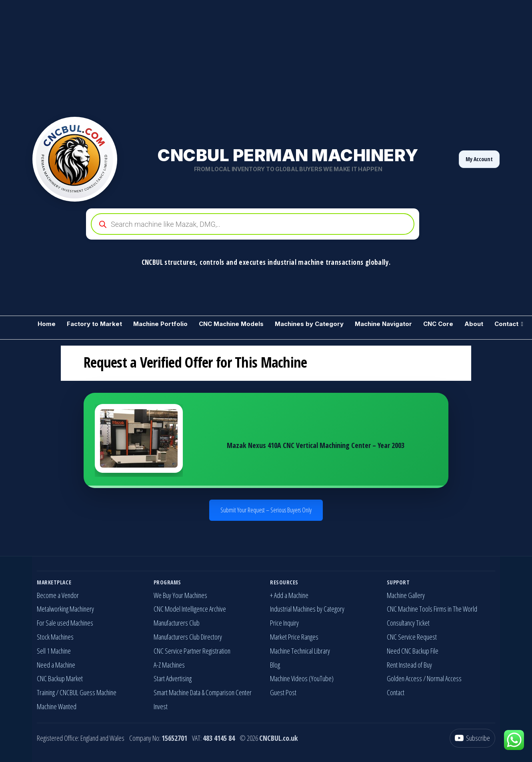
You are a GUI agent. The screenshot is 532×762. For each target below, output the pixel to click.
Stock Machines (55, 637)
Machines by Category (309, 324)
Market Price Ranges (294, 637)
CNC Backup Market (60, 678)
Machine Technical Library (300, 651)
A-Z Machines (169, 665)
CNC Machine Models (231, 324)
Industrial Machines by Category (307, 609)
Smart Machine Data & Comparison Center (203, 692)
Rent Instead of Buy (409, 665)
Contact (506, 324)
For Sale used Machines (65, 623)
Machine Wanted (57, 706)
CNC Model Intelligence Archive (190, 609)
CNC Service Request (412, 637)
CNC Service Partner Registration (192, 651)
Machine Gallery (406, 595)
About (474, 324)
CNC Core (438, 324)
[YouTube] (472, 738)
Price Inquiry (284, 623)
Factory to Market (94, 324)
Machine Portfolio (160, 324)
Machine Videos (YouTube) (302, 678)
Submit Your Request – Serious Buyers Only (266, 510)
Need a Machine (56, 665)
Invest (161, 706)
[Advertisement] (240, 56)
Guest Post (283, 692)
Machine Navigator (383, 324)
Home (47, 324)
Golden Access (404, 678)
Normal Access (444, 678)
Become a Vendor (58, 595)
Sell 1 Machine (54, 651)
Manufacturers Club (177, 623)
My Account (479, 159)
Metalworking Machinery (65, 609)
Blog (275, 665)
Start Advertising (173, 678)
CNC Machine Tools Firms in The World (432, 609)
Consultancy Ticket (408, 623)
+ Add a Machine (289, 595)
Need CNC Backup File (413, 651)
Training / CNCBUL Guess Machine (77, 692)
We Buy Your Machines (180, 595)
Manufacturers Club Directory (188, 637)
